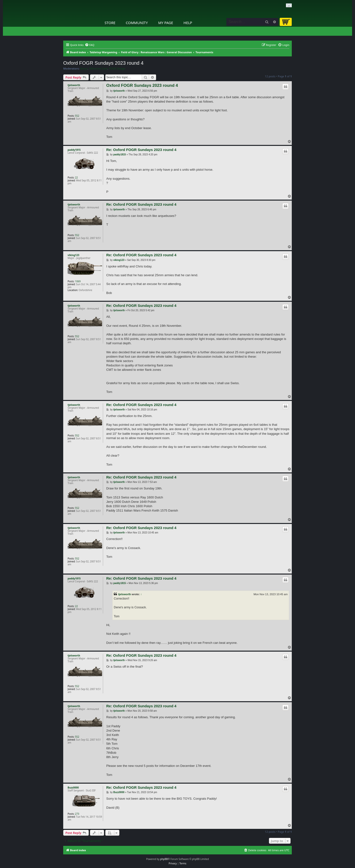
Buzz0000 (73, 788)
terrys (84, 69)
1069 (78, 281)
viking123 (73, 255)
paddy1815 (74, 150)
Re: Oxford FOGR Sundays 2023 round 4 (141, 150)
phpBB (164, 859)
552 (77, 116)
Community (137, 23)
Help (188, 23)
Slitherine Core (98, 69)
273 (77, 814)
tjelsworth (74, 85)
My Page (166, 23)
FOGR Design (117, 69)
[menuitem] (90, 45)
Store (110, 23)
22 (76, 177)
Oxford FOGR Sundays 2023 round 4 (103, 63)
